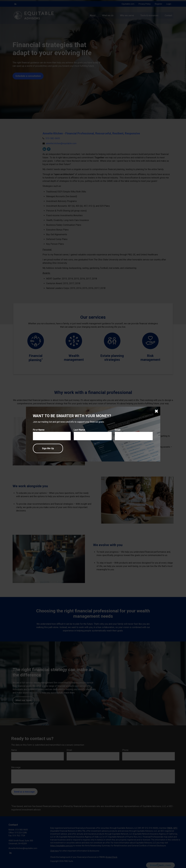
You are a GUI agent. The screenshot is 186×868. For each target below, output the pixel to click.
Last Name (79, 430)
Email (118, 430)
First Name (39, 430)
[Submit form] (48, 448)
